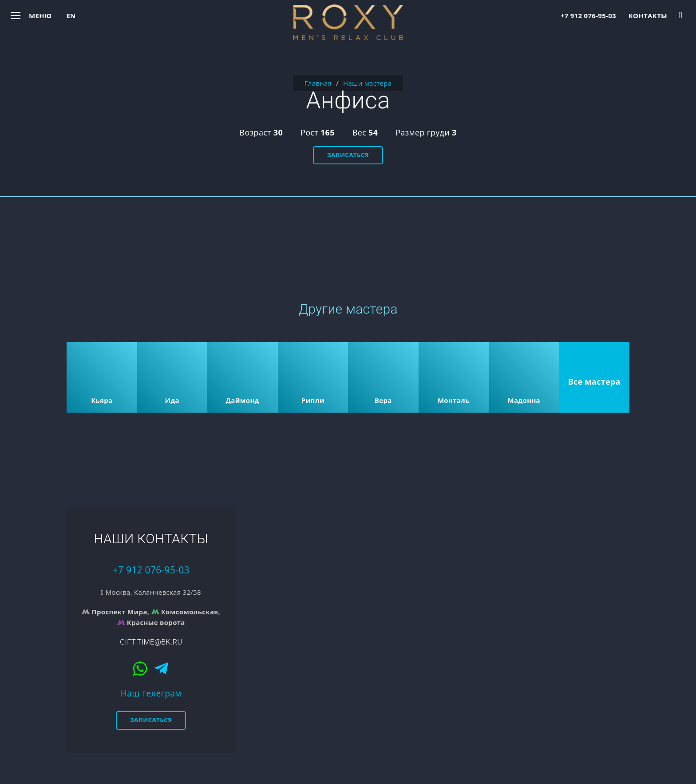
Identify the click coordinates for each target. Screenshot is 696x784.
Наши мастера (367, 83)
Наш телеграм (151, 693)
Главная (318, 83)
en (71, 16)
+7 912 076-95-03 (588, 16)
